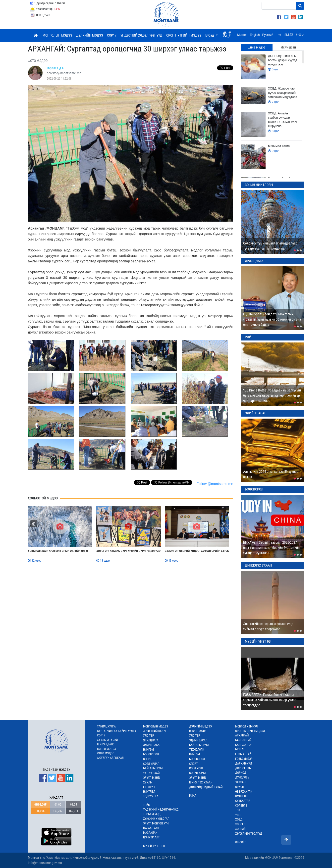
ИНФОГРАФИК (198, 731)
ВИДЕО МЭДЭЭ (107, 749)
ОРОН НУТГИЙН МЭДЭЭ (184, 35)
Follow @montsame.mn (215, 484)
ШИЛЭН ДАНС (106, 744)
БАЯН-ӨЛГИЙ (243, 740)
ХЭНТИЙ (240, 829)
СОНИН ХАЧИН (198, 773)
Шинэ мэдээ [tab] (256, 47)
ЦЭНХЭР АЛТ (151, 837)
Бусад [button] (210, 35)
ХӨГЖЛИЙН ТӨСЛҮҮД (249, 834)
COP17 (112, 35)
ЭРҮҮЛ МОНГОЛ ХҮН (156, 823)
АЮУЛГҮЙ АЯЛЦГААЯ (110, 758)
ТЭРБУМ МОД (152, 814)
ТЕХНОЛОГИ (197, 750)
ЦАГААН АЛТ (151, 828)
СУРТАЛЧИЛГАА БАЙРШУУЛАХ (117, 731)
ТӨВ (238, 810)
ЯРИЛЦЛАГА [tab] (254, 261)
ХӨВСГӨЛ (241, 824)
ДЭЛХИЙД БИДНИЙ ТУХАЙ (206, 787)
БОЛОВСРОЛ (151, 754)
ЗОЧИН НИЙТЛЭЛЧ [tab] (259, 185)
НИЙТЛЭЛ (149, 792)
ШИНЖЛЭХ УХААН (201, 782)
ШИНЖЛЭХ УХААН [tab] (258, 565)
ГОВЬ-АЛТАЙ (243, 754)
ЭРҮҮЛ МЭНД (151, 778)
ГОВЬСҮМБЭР (244, 759)
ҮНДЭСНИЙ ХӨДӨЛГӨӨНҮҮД (141, 35)
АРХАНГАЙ (242, 735)
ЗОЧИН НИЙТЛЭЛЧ (155, 731)
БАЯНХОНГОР (244, 745)
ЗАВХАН (240, 782)
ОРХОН (240, 787)
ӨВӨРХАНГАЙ (244, 792)
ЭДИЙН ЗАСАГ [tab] (255, 413)
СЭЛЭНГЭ (241, 806)
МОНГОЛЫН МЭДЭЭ (57, 35)
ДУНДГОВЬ (242, 777)
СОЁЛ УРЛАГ (151, 764)
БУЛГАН (240, 749)
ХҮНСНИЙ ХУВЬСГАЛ (156, 819)
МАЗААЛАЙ (150, 833)
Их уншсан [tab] (288, 47)
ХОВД (239, 820)
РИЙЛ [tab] (249, 337)
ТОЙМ (147, 805)
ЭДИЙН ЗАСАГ (152, 745)
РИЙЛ (193, 796)
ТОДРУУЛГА (151, 796)
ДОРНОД (241, 773)
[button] (34, 524)
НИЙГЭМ (148, 750)
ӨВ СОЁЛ (241, 842)
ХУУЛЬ (147, 782)
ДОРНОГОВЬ (243, 768)
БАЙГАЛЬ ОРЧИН (154, 768)
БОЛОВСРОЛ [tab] (254, 489)
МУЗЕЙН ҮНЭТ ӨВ (154, 846)
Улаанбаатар (45, 9)
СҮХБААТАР (243, 801)
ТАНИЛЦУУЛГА (106, 726)
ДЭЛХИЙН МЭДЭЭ (90, 35)
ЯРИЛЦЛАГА (151, 740)
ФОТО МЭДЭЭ (106, 753)
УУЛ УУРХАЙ (151, 773)
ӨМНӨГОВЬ (242, 796)
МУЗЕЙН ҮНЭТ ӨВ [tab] (258, 641)
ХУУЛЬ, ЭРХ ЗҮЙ (107, 740)
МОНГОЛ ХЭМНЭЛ (246, 726)
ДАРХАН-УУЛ (244, 764)
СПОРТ (147, 759)
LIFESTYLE (149, 787)
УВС (238, 815)
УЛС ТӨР (149, 736)
